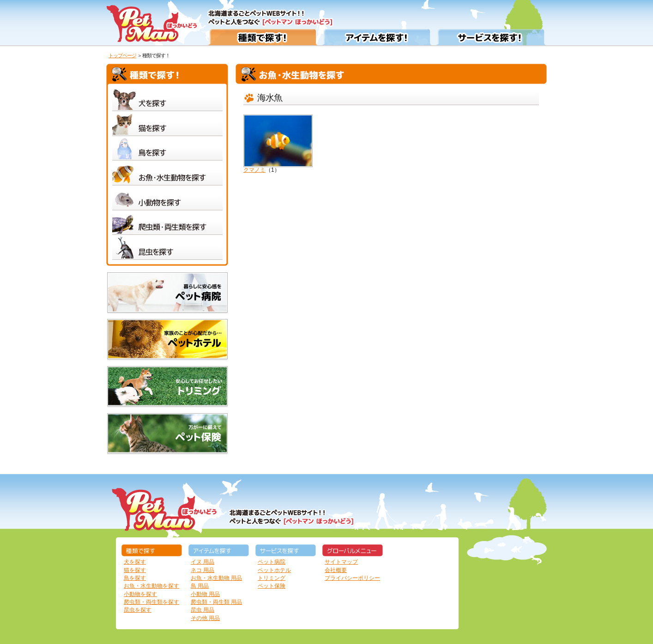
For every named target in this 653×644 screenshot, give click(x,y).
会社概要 (336, 570)
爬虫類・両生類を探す (151, 602)
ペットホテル (274, 570)
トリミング (272, 578)
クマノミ (278, 144)
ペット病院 (272, 562)
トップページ (122, 55)
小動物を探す (140, 594)
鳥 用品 (200, 586)
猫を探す (135, 570)
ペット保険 (272, 586)
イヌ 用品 (203, 562)
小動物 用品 (205, 594)
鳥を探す (135, 578)
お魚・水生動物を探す (151, 586)
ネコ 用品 (203, 570)
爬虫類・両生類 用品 (216, 602)
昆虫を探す (138, 610)
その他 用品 (205, 618)
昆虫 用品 (203, 610)
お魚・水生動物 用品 (216, 578)
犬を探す (135, 562)
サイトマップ (341, 562)
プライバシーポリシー (352, 578)
